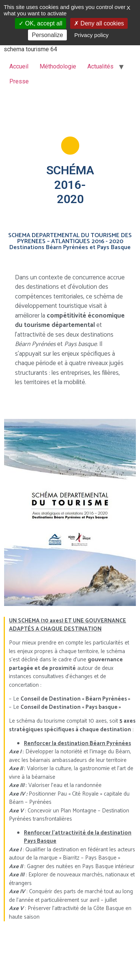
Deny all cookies (99, 23)
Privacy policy (91, 35)
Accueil (19, 66)
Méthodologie (58, 66)
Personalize (47, 35)
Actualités (100, 66)
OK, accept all (41, 23)
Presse (19, 81)
